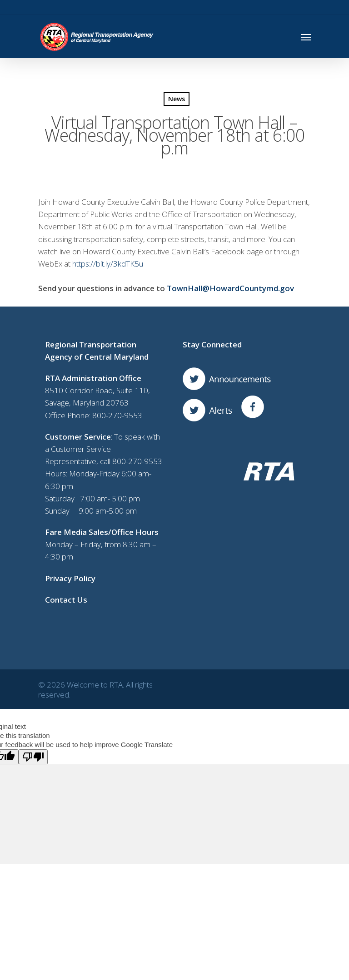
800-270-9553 (117, 415)
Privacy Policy (70, 578)
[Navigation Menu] (306, 37)
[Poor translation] (33, 757)
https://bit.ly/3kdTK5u (108, 264)
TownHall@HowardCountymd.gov (230, 288)
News (177, 99)
